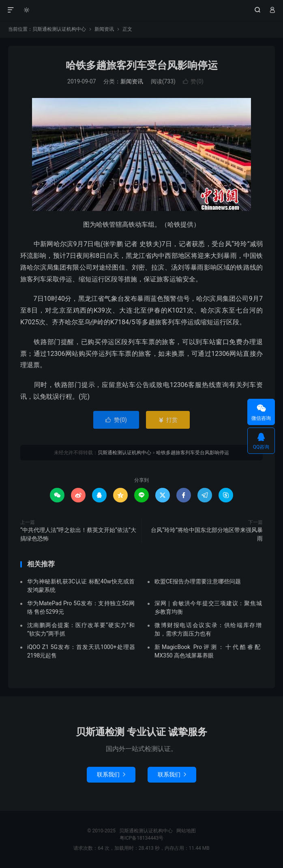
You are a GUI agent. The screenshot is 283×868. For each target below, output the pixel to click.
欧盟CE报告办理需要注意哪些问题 (198, 581)
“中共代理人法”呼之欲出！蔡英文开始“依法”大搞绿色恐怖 (78, 534)
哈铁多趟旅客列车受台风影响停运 (142, 65)
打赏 (168, 420)
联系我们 (111, 774)
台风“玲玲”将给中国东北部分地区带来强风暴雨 (207, 534)
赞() (193, 81)
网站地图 (186, 831)
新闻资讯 (104, 29)
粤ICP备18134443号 (142, 838)
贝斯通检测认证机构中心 (142, 10)
